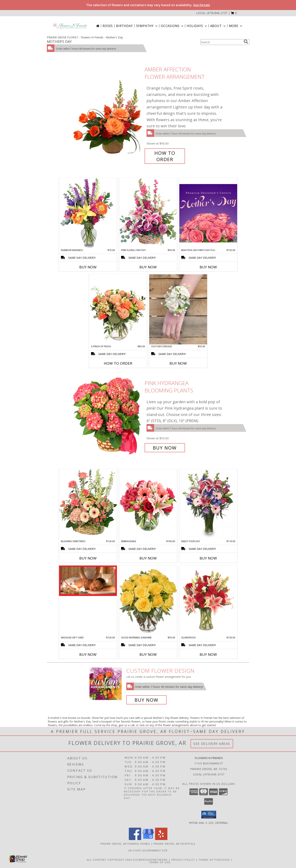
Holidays (197, 26)
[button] (234, 13)
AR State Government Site (148, 850)
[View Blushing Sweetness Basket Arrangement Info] (88, 504)
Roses (108, 26)
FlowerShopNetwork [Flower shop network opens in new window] (151, 860)
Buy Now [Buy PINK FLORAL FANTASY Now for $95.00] (148, 267)
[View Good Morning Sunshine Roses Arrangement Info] (148, 601)
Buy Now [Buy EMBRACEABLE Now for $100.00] (148, 558)
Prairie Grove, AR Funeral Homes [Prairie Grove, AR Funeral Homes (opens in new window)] (125, 843)
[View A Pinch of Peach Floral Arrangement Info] (118, 309)
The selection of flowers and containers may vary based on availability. (148, 5)
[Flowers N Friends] (70, 26)
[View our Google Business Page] (148, 839)
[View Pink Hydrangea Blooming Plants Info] (107, 415)
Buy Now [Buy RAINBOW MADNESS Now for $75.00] (88, 267)
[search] (246, 42)
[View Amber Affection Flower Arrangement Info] (107, 114)
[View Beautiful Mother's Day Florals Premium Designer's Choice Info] (208, 213)
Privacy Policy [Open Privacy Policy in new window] (183, 860)
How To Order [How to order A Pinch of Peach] (118, 363)
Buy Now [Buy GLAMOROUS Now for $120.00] (208, 654)
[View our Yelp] (161, 839)
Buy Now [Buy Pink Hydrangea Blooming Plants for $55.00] (165, 448)
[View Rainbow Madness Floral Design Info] (88, 213)
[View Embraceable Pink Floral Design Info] (148, 504)
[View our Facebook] (135, 839)
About (218, 26)
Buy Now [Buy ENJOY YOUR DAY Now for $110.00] (208, 558)
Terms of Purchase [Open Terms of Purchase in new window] (214, 860)
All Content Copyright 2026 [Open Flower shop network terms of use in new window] (110, 860)
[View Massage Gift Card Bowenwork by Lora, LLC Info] (88, 581)
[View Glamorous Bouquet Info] (208, 601)
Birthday (124, 26)
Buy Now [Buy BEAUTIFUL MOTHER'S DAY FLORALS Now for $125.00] (208, 267)
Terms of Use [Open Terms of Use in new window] (160, 862)
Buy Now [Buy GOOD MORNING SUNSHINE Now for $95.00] (148, 654)
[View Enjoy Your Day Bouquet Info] (208, 504)
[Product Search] (221, 42)
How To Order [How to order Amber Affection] (165, 156)
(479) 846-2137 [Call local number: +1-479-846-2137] (217, 13)
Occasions (172, 26)
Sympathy (147, 26)
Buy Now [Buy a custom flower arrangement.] (146, 700)
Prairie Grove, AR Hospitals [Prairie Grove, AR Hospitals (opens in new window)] (175, 843)
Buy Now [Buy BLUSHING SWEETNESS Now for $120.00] (88, 558)
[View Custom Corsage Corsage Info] (178, 309)
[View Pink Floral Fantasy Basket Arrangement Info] (148, 213)
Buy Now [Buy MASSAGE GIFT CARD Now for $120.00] (88, 654)
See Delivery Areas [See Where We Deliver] (212, 744)
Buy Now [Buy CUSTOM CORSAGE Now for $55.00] (178, 363)
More (236, 26)
